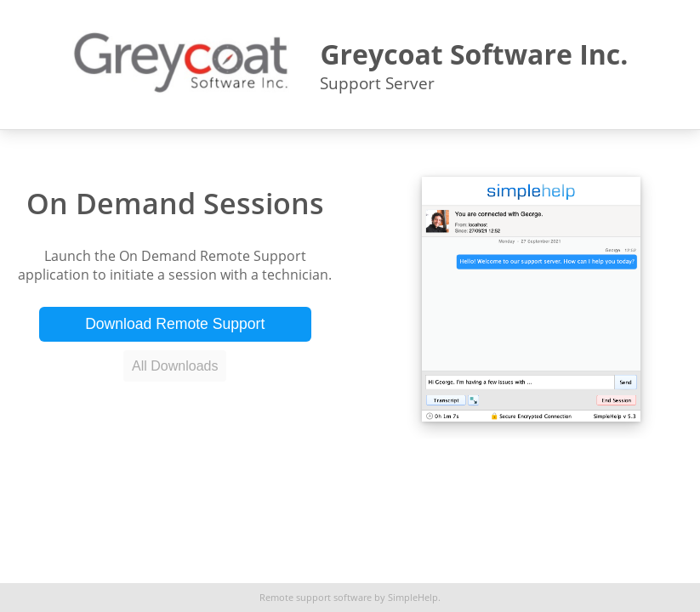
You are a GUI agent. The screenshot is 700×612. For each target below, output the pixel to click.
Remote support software (316, 598)
